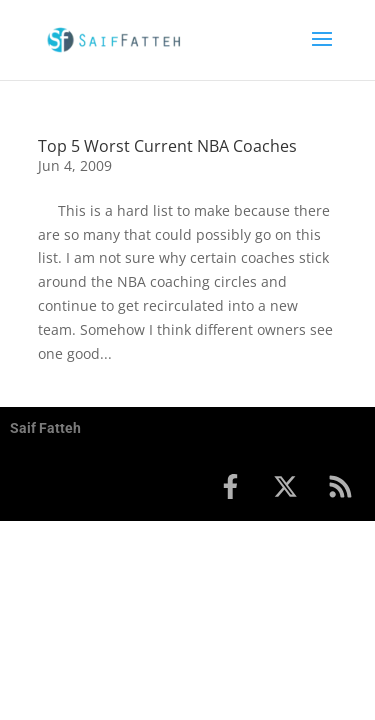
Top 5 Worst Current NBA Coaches (167, 146)
